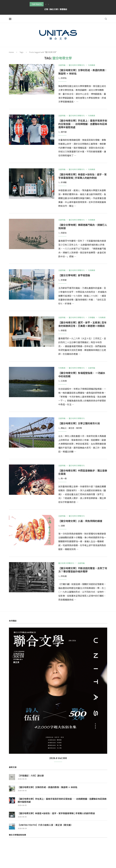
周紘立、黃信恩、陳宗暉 (71, 428)
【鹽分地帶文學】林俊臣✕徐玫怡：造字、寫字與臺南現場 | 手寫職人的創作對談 (82, 176)
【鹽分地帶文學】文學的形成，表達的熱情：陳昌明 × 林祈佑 (83, 72)
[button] (46, 4)
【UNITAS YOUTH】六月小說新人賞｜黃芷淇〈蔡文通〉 (45, 825)
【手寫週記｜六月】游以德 (31, 776)
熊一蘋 (64, 478)
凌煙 (63, 526)
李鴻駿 (64, 182)
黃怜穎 (64, 132)
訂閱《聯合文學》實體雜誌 (56, 9)
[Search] (106, 19)
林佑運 (64, 576)
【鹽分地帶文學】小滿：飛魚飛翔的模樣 (80, 521)
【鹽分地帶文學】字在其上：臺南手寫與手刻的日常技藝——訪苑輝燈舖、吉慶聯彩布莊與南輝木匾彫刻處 (83, 124)
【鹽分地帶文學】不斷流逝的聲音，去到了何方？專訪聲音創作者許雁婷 (83, 570)
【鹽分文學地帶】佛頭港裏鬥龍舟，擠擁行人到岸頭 (83, 226)
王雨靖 (64, 381)
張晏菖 (64, 330)
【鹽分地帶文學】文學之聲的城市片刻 (79, 423)
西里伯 (64, 233)
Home (11, 52)
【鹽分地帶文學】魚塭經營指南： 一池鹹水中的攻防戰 (82, 375)
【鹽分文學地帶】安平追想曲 (74, 275)
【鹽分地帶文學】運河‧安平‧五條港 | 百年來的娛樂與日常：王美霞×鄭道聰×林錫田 (82, 324)
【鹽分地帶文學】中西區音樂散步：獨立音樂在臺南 (83, 472)
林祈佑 (64, 78)
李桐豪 (64, 280)
